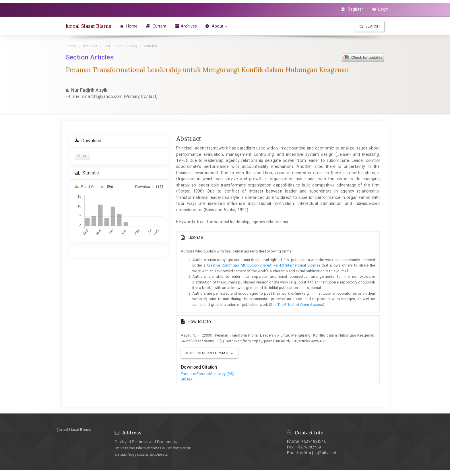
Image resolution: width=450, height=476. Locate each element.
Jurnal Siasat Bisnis (89, 26)
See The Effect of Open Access (296, 305)
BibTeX (187, 379)
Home (129, 26)
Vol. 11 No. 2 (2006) (121, 46)
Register (352, 9)
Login (380, 9)
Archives (186, 26)
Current (157, 26)
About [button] (216, 26)
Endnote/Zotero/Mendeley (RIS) (208, 374)
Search (370, 26)
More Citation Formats (209, 353)
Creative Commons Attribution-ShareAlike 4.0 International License (263, 265)
